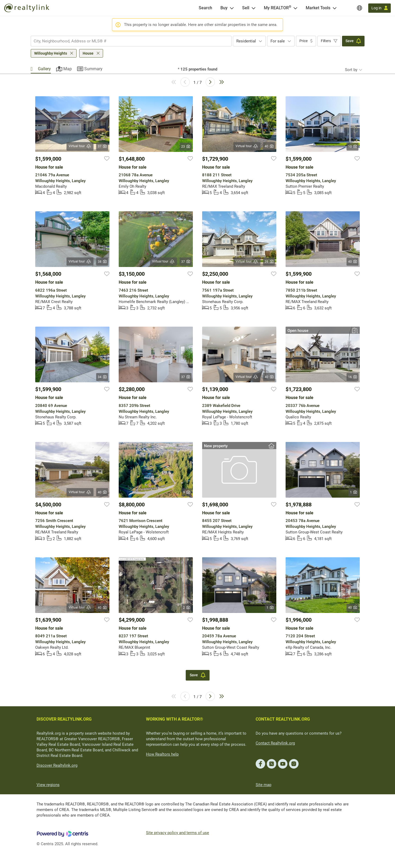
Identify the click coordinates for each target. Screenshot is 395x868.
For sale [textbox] (278, 41)
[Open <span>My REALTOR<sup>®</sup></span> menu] (295, 8)
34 (102, 377)
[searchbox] (128, 41)
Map (68, 69)
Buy (224, 8)
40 (269, 146)
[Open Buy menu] (232, 8)
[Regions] (360, 8)
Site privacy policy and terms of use (177, 833)
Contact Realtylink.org (275, 743)
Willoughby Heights (51, 53)
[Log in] (380, 8)
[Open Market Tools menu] (335, 8)
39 (269, 262)
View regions (48, 785)
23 (186, 147)
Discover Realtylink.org (57, 765)
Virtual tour (80, 146)
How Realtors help (162, 754)
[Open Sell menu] (254, 8)
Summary (93, 69)
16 (352, 377)
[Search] (205, 8)
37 (102, 146)
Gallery (44, 69)
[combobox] (131, 41)
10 (352, 147)
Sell (246, 8)
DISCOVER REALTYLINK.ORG (64, 719)
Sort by (351, 70)
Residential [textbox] (246, 41)
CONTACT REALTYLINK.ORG (283, 719)
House (88, 53)
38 (102, 262)
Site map (263, 785)
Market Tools (318, 8)
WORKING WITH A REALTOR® (175, 719)
